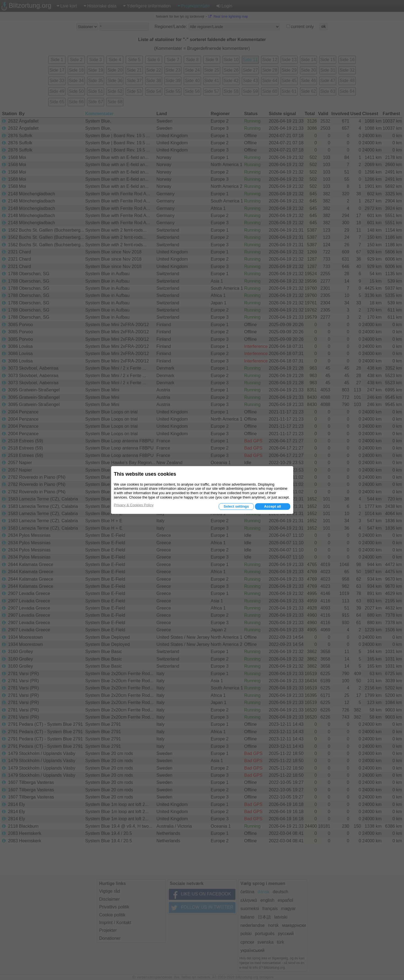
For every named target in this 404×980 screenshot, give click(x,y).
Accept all (273, 506)
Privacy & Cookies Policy (134, 505)
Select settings (236, 506)
